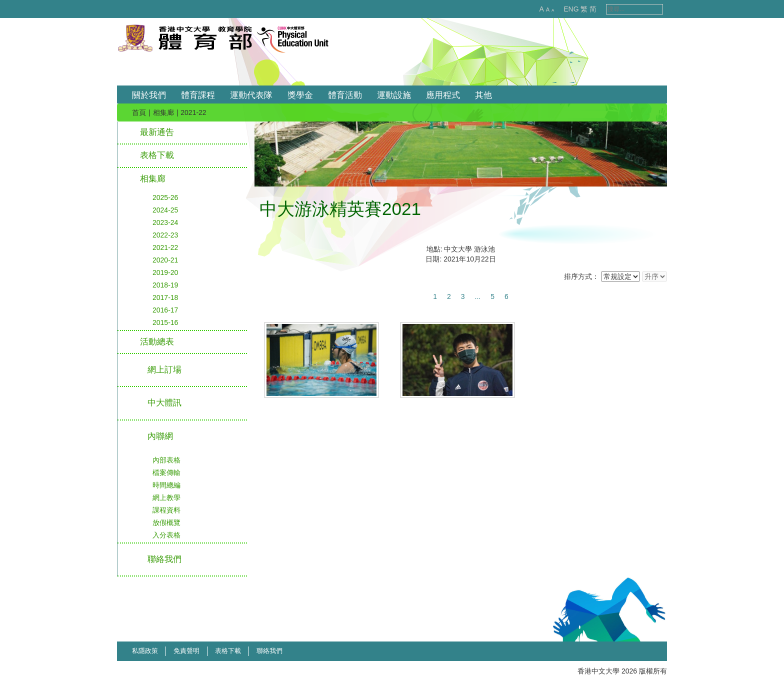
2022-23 (165, 235)
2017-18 (165, 297)
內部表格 (166, 460)
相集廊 (163, 112)
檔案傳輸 (166, 472)
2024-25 (165, 210)
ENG (560, 9)
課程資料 (166, 510)
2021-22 (165, 247)
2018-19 (165, 285)
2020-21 (165, 260)
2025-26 (165, 197)
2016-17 (165, 310)
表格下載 (157, 155)
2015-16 (165, 322)
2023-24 (165, 222)
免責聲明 (186, 651)
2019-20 (165, 272)
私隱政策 (145, 651)
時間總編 (166, 485)
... (478, 296)
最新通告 (157, 132)
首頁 (139, 112)
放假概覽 (166, 522)
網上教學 (166, 497)
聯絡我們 (269, 651)
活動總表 (157, 342)
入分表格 (166, 535)
